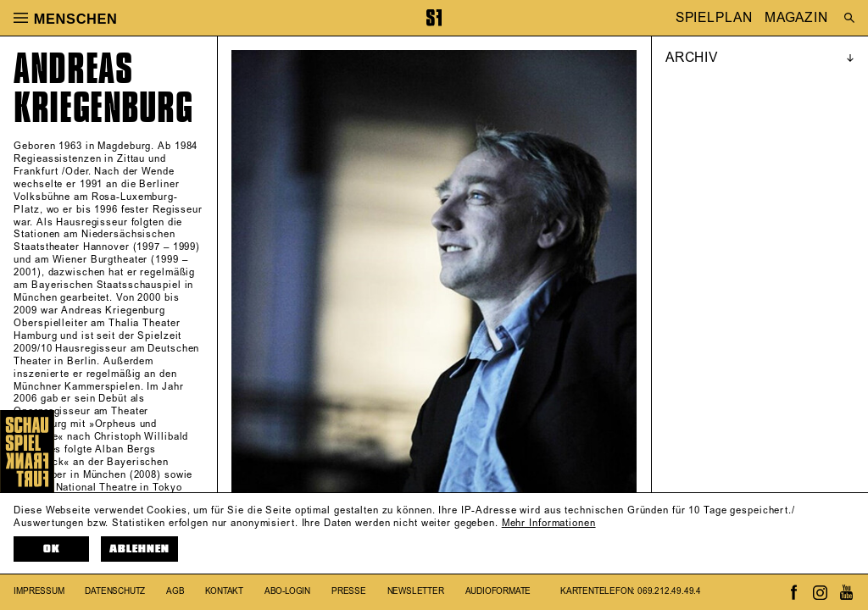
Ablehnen (139, 549)
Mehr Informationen (549, 524)
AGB (175, 591)
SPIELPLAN (714, 17)
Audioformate (498, 591)
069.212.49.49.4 (669, 591)
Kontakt (224, 591)
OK (52, 549)
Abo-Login (287, 591)
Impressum (39, 591)
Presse (349, 591)
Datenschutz (115, 591)
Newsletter (416, 591)
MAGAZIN (796, 17)
